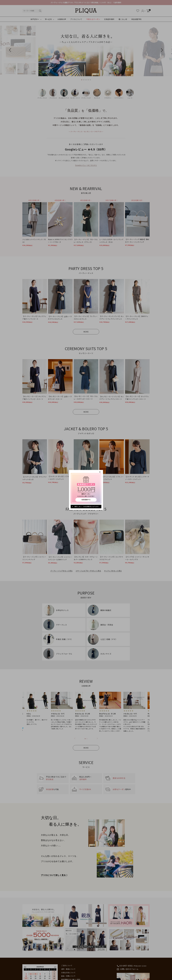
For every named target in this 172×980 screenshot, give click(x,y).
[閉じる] (100, 472)
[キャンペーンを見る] (86, 488)
